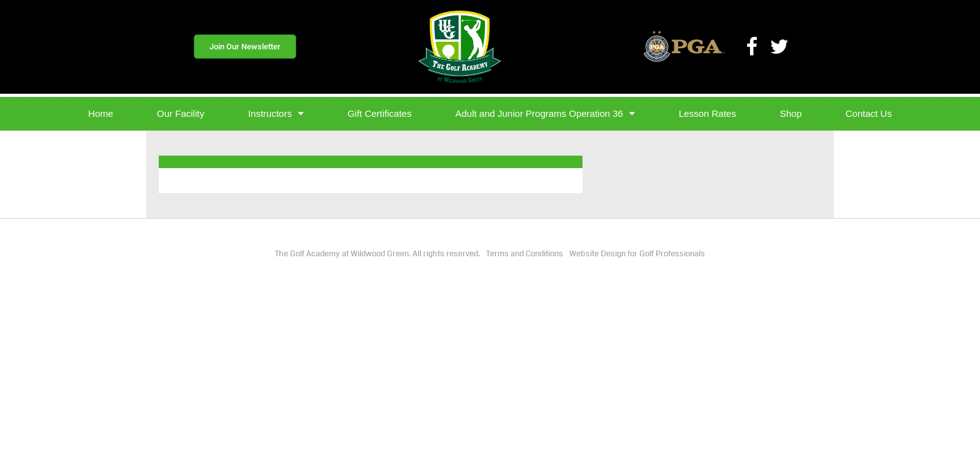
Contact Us (869, 113)
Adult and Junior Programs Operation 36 (545, 113)
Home (101, 113)
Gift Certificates (380, 113)
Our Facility (181, 113)
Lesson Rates (707, 113)
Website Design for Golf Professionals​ (637, 254)
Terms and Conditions (525, 254)
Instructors (276, 113)
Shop (791, 113)
